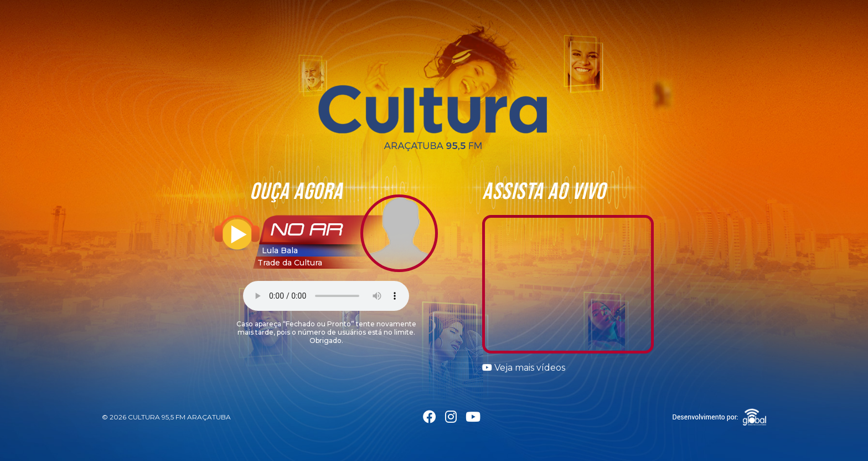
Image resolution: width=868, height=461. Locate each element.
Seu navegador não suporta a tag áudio (326, 296)
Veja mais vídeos (524, 368)
